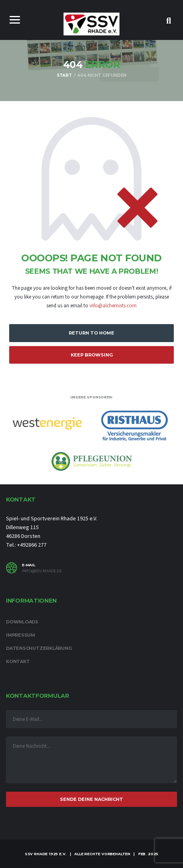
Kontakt (18, 661)
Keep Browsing (92, 355)
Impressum (21, 635)
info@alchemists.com (113, 306)
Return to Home (91, 333)
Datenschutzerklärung (39, 648)
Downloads (22, 622)
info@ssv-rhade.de (42, 571)
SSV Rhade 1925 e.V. (46, 854)
